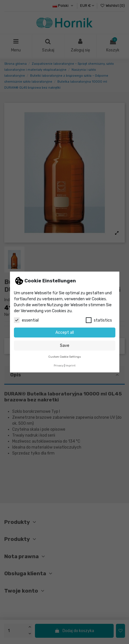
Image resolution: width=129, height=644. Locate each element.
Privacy (59, 365)
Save (65, 346)
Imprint (70, 365)
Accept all (65, 333)
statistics (99, 320)
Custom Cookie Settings (65, 357)
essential (26, 320)
